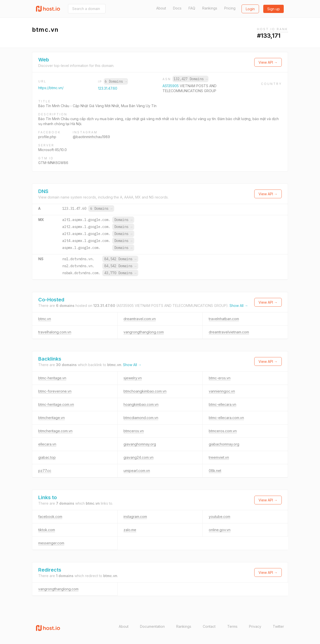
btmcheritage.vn (51, 418)
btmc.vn (45, 319)
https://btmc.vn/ (51, 88)
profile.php (47, 137)
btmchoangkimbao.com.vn (145, 391)
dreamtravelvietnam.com (229, 332)
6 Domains (116, 81)
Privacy (255, 626)
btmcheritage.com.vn (55, 431)
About (161, 8)
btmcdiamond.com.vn (141, 418)
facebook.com (50, 517)
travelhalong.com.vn (55, 332)
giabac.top (47, 457)
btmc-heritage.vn (52, 378)
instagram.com (135, 517)
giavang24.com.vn (138, 457)
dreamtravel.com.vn (140, 319)
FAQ (192, 8)
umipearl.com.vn (137, 471)
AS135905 (171, 86)
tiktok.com (47, 530)
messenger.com (51, 543)
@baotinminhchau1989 (91, 137)
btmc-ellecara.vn (222, 404)
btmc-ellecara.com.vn (226, 418)
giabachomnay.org (224, 444)
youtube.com (219, 517)
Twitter (278, 626)
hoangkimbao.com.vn (141, 404)
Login (250, 9)
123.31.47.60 (108, 88)
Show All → (239, 306)
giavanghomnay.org (140, 444)
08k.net (215, 471)
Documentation (152, 626)
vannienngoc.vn (222, 391)
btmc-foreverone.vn (55, 391)
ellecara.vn (47, 444)
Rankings (210, 8)
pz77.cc (45, 471)
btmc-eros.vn (220, 378)
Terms (232, 626)
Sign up (273, 9)
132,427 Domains (190, 79)
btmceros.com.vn (223, 431)
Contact (209, 626)
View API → (268, 62)
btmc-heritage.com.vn (56, 404)
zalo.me (130, 530)
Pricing (230, 8)
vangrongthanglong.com (144, 332)
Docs (177, 8)
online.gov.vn (220, 530)
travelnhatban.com (224, 319)
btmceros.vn (134, 431)
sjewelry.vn (133, 378)
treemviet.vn (219, 457)
